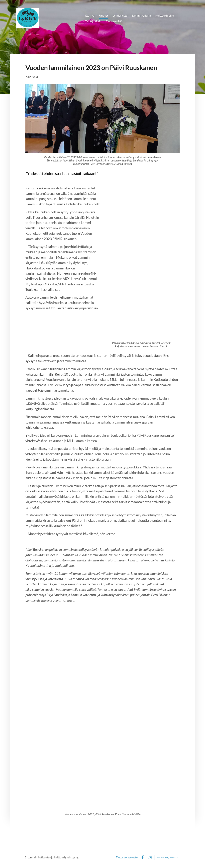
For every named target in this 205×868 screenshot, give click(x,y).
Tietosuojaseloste (127, 857)
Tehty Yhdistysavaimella (167, 857)
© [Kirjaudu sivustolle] (26, 857)
